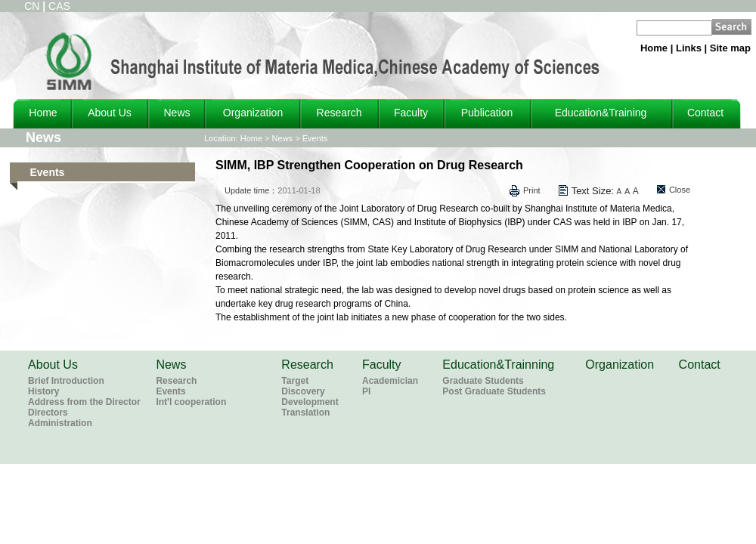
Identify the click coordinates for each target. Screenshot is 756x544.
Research (339, 113)
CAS (59, 6)
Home (654, 48)
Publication (487, 113)
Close (680, 190)
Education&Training (601, 113)
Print (532, 190)
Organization (253, 113)
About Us (110, 113)
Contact (705, 113)
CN (32, 6)
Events (315, 138)
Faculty (411, 113)
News (177, 113)
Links (689, 48)
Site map (730, 48)
